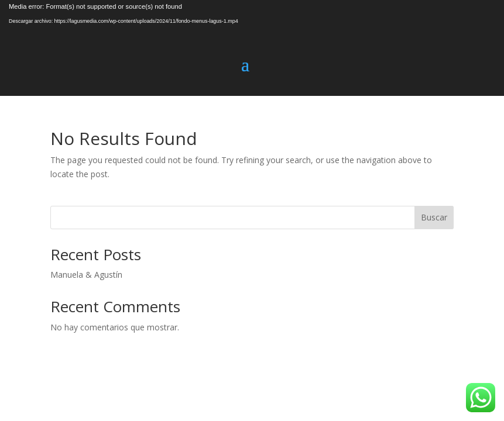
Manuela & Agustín (86, 275)
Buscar (434, 217)
